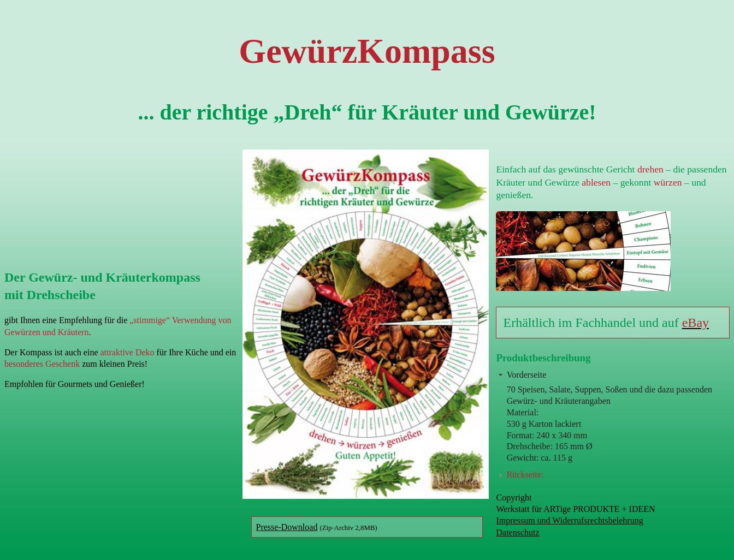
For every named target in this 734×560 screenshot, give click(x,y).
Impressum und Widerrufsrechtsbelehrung (569, 520)
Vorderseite (527, 375)
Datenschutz (517, 532)
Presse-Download (287, 527)
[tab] (613, 375)
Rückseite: (525, 475)
